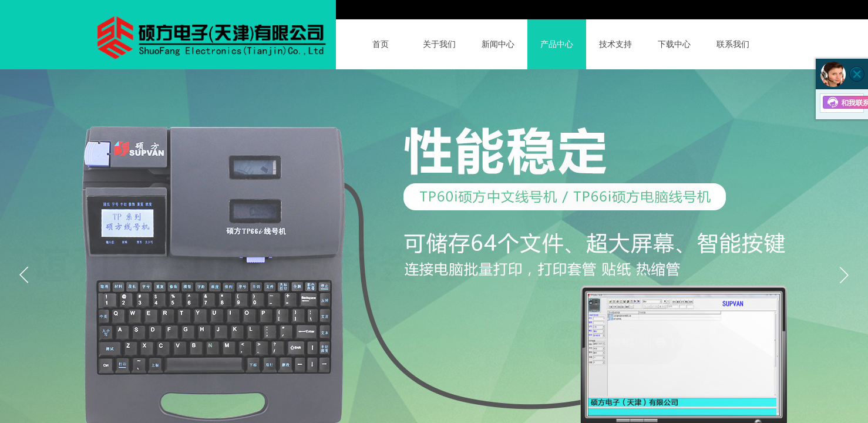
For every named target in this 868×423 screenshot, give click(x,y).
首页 (381, 44)
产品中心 (557, 44)
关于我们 (439, 44)
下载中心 (674, 44)
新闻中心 (498, 44)
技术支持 (615, 44)
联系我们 (733, 44)
